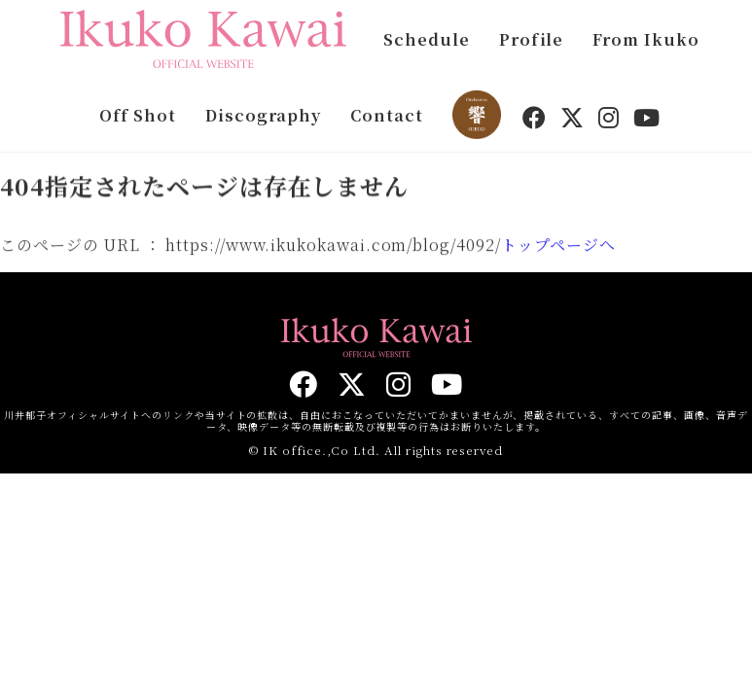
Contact (387, 115)
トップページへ (558, 247)
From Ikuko (646, 39)
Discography (264, 115)
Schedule (427, 39)
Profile (532, 39)
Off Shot (138, 115)
